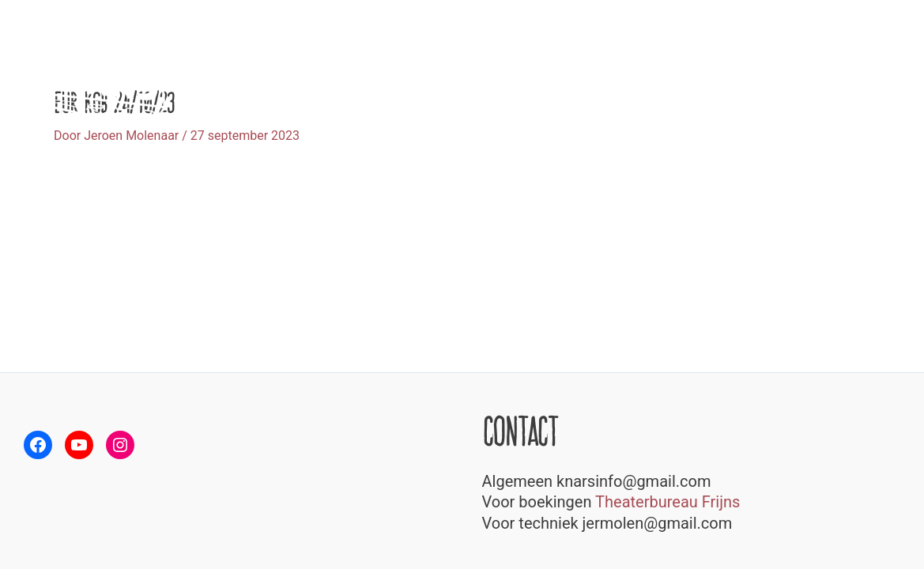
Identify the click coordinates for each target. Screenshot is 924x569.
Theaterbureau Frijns (668, 502)
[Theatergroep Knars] (91, 78)
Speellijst (801, 79)
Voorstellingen (623, 79)
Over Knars (719, 79)
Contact (873, 79)
